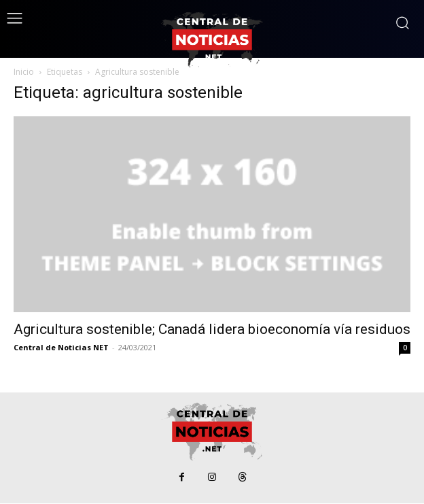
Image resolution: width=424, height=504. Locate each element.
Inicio (24, 72)
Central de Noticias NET (61, 347)
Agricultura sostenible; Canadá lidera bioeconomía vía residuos (212, 329)
